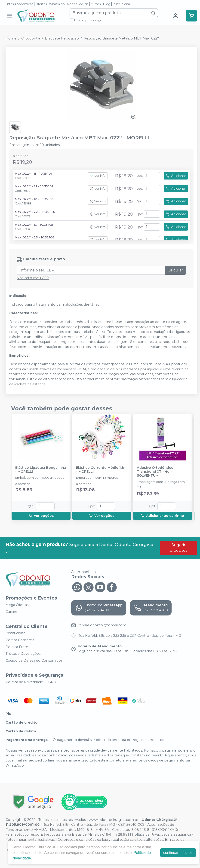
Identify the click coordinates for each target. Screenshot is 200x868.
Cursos (96, 4)
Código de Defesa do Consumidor (34, 661)
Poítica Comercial (20, 640)
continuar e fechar (178, 853)
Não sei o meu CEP (33, 278)
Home (11, 38)
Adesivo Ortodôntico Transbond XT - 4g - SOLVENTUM (155, 472)
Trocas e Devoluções (23, 654)
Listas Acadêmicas (19, 4)
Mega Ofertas (17, 605)
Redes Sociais (78, 4)
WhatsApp (57, 4)
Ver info (98, 176)
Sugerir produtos (178, 548)
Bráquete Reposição (62, 38)
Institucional (122, 4)
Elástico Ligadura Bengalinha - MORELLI (41, 470)
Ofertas (41, 4)
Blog (107, 4)
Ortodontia (31, 38)
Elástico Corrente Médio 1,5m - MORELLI (101, 470)
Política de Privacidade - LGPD (31, 682)
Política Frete (17, 647)
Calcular (175, 270)
